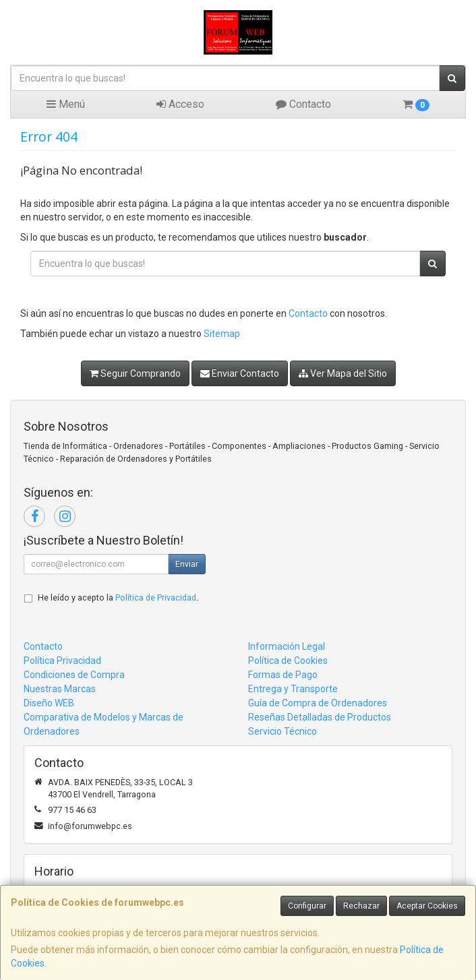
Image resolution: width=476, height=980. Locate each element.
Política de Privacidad (156, 598)
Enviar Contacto (240, 373)
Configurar (307, 906)
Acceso (180, 104)
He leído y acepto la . (118, 598)
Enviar (187, 564)
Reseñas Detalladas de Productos (320, 717)
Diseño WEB (49, 703)
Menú (66, 104)
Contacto (303, 104)
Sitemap (222, 334)
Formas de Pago (283, 675)
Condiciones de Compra (74, 675)
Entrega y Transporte (293, 689)
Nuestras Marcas (60, 689)
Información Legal (287, 646)
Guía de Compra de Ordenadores (318, 703)
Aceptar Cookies (427, 906)
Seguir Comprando (135, 373)
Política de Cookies (288, 661)
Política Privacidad (62, 661)
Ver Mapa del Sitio (343, 373)
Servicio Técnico (282, 731)
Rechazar (361, 906)
